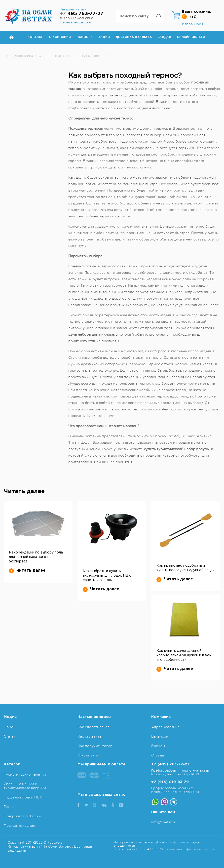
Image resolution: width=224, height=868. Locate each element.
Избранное (193, 24)
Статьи (10, 736)
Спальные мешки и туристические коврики (25, 786)
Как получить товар (95, 746)
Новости (85, 37)
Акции (104, 37)
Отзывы (158, 755)
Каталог (35, 37)
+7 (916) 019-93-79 (170, 782)
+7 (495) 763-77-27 (170, 764)
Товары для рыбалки (22, 816)
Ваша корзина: (196, 12)
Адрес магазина (165, 727)
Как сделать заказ (93, 727)
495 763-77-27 (82, 14)
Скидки (164, 37)
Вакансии (160, 736)
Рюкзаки (11, 807)
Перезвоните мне (75, 22)
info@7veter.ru (164, 822)
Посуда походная (19, 826)
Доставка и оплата (134, 37)
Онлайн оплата (191, 37)
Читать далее (27, 571)
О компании (60, 37)
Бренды (158, 746)
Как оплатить (89, 736)
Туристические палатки (25, 774)
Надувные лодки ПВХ (23, 797)
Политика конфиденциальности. (190, 849)
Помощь (11, 727)
